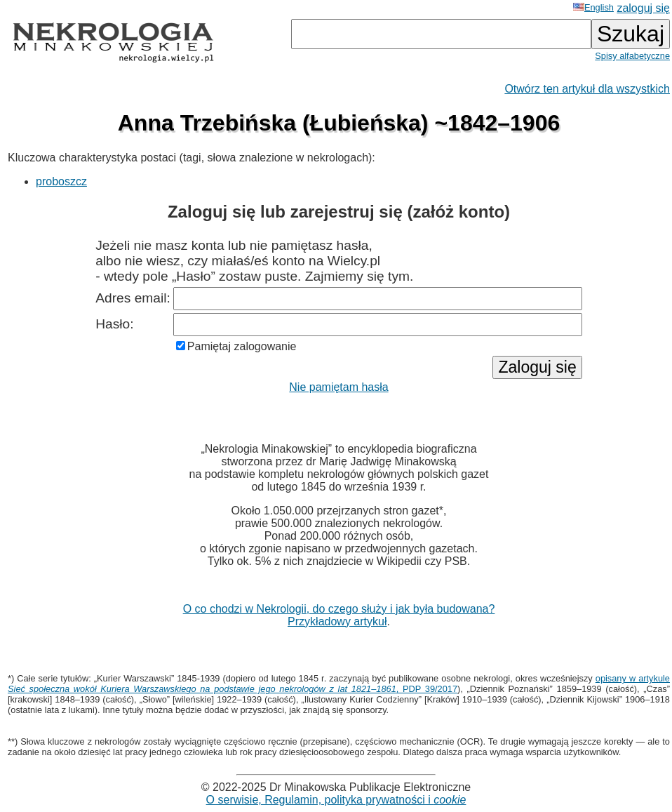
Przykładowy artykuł (337, 621)
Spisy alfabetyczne (632, 56)
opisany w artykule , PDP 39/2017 (339, 684)
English (593, 7)
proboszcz (61, 181)
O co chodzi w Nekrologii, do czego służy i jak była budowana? (339, 609)
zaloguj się (643, 8)
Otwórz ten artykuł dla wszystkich (587, 89)
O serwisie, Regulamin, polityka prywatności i (336, 800)
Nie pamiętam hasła (338, 387)
